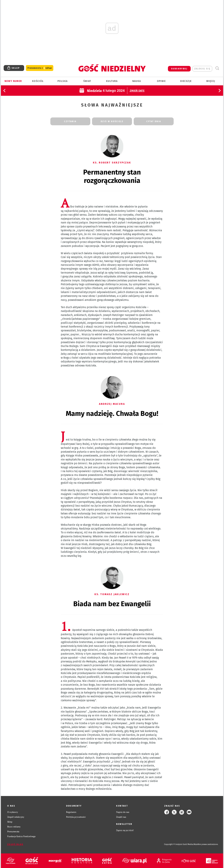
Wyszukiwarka (217, 68)
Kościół (38, 81)
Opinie (161, 81)
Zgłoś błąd (15, 844)
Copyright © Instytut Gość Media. (179, 844)
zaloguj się (202, 69)
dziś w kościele (112, 121)
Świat (87, 81)
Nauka (137, 81)
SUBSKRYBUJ (179, 69)
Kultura (112, 81)
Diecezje (186, 81)
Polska (63, 81)
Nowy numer (13, 81)
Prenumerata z (40, 68)
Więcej (211, 81)
